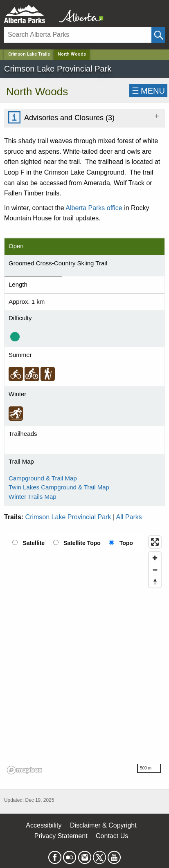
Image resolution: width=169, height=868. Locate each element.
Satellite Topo (82, 543)
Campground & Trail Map (43, 478)
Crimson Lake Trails (29, 54)
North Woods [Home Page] (72, 54)
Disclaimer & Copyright (103, 825)
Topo (126, 543)
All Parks (129, 517)
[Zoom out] (155, 570)
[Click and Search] (158, 35)
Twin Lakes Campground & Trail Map (59, 487)
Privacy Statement (61, 836)
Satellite (34, 543)
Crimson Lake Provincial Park (68, 517)
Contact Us (112, 836)
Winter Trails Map (33, 497)
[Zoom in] (155, 558)
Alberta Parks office (94, 208)
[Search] (78, 35)
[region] (84, 655)
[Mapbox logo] (25, 770)
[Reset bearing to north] (155, 582)
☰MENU (148, 91)
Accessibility (44, 825)
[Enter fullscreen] (155, 542)
